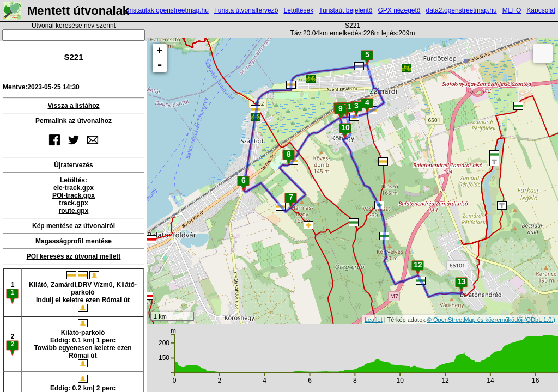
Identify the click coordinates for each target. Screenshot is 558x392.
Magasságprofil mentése (74, 241)
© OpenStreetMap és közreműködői (476, 320)
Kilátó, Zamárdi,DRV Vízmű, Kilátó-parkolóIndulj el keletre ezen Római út (83, 292)
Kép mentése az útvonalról (74, 226)
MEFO (512, 10)
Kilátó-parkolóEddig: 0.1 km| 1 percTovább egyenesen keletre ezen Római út (83, 343)
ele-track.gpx (74, 188)
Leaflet (374, 320)
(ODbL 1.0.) (540, 320)
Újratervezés (73, 165)
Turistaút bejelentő (345, 10)
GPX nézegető (399, 10)
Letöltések (298, 10)
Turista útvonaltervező (246, 10)
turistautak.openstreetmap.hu (166, 10)
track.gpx (73, 203)
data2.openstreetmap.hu (462, 10)
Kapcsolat (541, 10)
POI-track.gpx (74, 195)
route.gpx (74, 211)
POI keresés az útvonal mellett (74, 256)
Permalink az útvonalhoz (74, 121)
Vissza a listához (73, 106)
